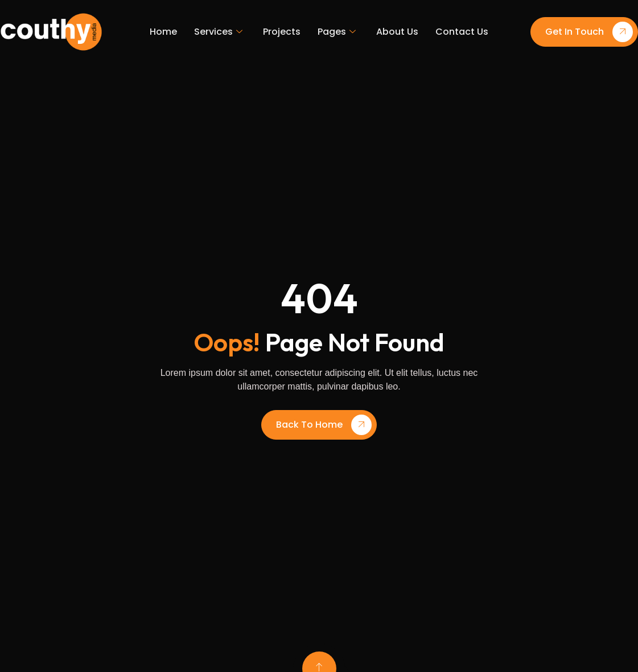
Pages (337, 32)
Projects (282, 32)
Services (218, 32)
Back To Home (324, 425)
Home (163, 32)
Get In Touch (589, 32)
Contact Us (462, 32)
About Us (397, 32)
